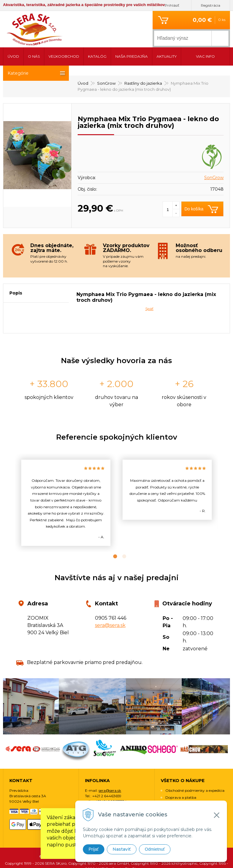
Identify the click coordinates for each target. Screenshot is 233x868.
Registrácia (211, 5)
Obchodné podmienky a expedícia (195, 770)
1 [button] (112, 536)
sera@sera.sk (110, 605)
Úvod (13, 56)
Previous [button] (11, 482)
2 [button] (121, 536)
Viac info (205, 56)
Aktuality (167, 56)
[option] (66, 482)
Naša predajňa (132, 56)
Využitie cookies (179, 791)
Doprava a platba (181, 777)
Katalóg (97, 56)
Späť (149, 288)
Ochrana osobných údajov (189, 784)
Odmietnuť (155, 849)
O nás (34, 56)
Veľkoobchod (64, 56)
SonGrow (214, 157)
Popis (16, 272)
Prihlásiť (172, 5)
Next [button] (222, 482)
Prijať (94, 849)
